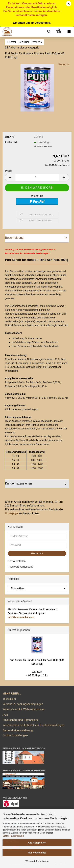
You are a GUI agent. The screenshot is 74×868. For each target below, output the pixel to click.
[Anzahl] (37, 178)
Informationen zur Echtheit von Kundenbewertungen (33, 725)
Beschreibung (14, 238)
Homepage (12, 513)
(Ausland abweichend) (43, 146)
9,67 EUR (37, 672)
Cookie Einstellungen (15, 735)
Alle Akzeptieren (37, 843)
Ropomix (64, 64)
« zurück (24, 42)
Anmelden (37, 553)
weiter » (37, 42)
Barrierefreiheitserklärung (18, 730)
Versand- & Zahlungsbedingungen (23, 704)
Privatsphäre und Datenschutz (20, 720)
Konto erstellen (17, 561)
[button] (10, 178)
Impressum (9, 699)
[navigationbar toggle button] (69, 32)
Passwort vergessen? (21, 567)
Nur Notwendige (37, 853)
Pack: (8, 171)
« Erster (11, 42)
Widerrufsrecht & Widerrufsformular (24, 709)
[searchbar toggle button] (49, 32)
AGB (5, 715)
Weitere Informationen (37, 861)
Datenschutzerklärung (13, 836)
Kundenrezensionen (18, 483)
